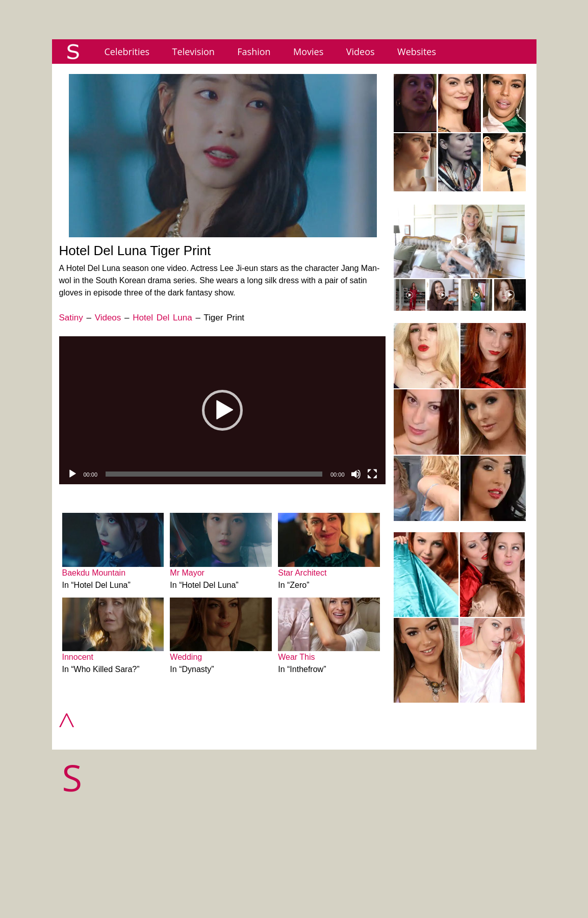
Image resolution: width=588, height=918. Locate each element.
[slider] (214, 474)
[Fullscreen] (372, 474)
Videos (361, 52)
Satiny (71, 318)
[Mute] (356, 474)
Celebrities (127, 52)
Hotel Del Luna (162, 318)
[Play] (72, 474)
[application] (222, 410)
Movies (308, 52)
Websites (417, 52)
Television (194, 52)
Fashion (254, 52)
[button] (222, 410)
